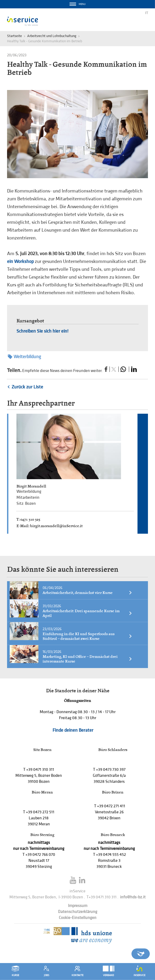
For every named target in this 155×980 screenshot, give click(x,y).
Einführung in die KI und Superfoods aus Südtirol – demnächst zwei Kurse (87, 636)
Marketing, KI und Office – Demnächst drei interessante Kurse (87, 659)
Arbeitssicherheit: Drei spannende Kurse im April (87, 613)
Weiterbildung (24, 357)
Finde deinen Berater (73, 730)
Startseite (15, 36)
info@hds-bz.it (133, 897)
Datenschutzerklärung (78, 912)
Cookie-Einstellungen (78, 918)
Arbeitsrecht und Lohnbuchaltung (52, 36)
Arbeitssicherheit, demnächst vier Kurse (87, 593)
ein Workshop (20, 261)
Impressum (78, 906)
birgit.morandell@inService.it (56, 526)
